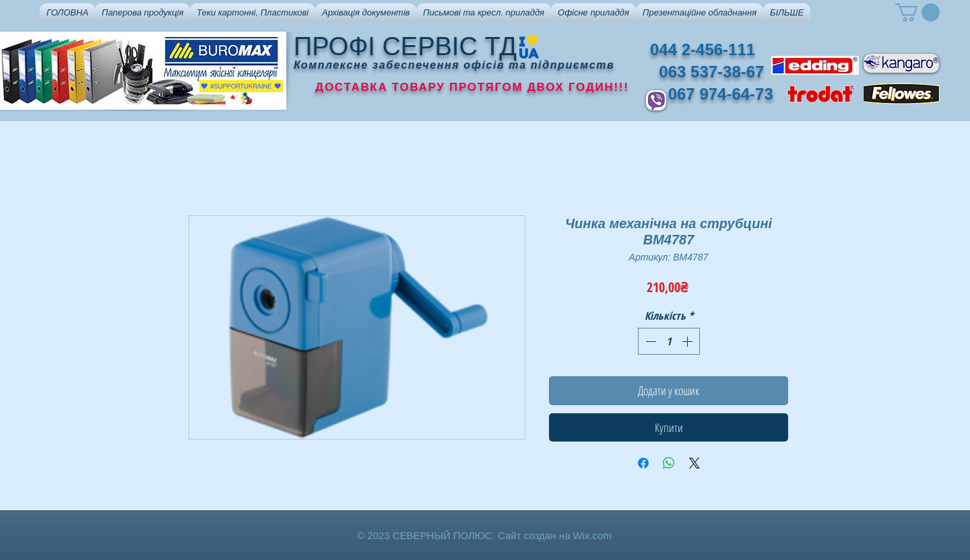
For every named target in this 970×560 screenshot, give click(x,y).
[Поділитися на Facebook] (643, 463)
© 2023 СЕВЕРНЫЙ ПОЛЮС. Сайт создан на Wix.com (484, 535)
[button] (142, 13)
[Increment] (688, 341)
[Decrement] (649, 341)
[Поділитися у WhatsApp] (669, 463)
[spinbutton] (669, 341)
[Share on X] (694, 463)
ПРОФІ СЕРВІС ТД (405, 46)
